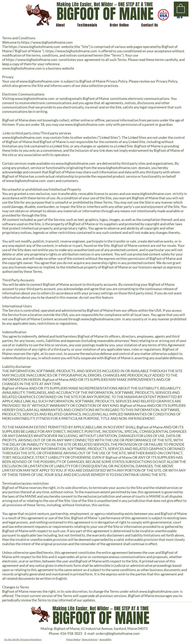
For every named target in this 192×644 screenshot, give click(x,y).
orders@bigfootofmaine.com (118, 633)
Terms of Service (90, 639)
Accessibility (106, 639)
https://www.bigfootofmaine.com (47, 42)
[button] (181, 8)
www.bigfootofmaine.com (22, 68)
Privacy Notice (73, 639)
